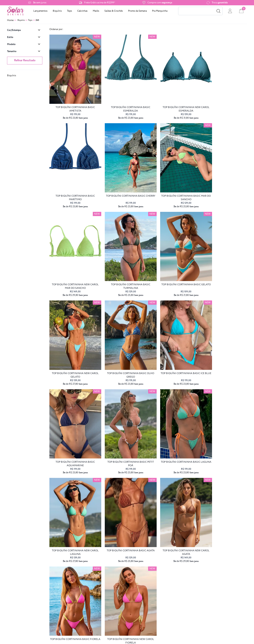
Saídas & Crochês (114, 11)
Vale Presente (75, 598)
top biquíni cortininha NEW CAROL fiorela (224, 430)
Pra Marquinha (160, 11)
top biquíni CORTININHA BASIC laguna (173, 348)
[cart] (241, 11)
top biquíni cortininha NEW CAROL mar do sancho (173, 184)
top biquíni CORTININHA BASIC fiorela (173, 430)
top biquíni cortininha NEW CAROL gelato (123, 266)
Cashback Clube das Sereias (19, 598)
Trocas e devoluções (75, 579)
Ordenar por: (56, 29)
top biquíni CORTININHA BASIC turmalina (224, 184)
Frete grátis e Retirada (20, 586)
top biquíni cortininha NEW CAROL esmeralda (173, 102)
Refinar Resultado (25, 60)
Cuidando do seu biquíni (19, 592)
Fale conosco (75, 586)
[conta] (230, 11)
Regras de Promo (20, 573)
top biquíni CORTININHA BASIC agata (73, 430)
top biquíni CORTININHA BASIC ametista (73, 102)
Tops (69, 11)
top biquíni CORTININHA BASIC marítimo (224, 102)
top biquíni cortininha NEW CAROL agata (123, 430)
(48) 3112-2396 (133, 573)
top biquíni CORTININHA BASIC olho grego (173, 266)
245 (37, 20)
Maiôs (96, 11)
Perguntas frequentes (75, 592)
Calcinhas (82, 11)
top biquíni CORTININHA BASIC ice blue (224, 266)
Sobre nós (19, 567)
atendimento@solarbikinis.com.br (133, 567)
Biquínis (57, 11)
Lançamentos (40, 11)
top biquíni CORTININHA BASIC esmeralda (123, 102)
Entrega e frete (75, 573)
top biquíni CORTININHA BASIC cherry (73, 184)
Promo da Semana (137, 11)
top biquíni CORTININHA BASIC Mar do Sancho (123, 184)
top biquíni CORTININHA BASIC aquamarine (73, 348)
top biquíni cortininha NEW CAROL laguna (224, 348)
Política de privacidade (19, 579)
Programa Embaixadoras (19, 604)
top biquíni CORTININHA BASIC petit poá (123, 348)
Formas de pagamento (75, 567)
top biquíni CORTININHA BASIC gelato (73, 266)
